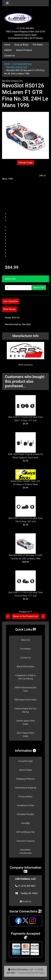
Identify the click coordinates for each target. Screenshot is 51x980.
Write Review (9, 309)
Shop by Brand (21, 45)
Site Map (26, 823)
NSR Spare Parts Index (25, 700)
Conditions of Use (25, 805)
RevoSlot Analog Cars (17, 67)
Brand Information (26, 667)
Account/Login (26, 761)
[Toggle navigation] (7, 3)
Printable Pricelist (26, 814)
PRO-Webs (39, 973)
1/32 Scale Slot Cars (22, 64)
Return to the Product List (25, 616)
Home (7, 45)
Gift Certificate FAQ (26, 832)
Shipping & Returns (26, 779)
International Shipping (26, 788)
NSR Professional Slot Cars (26, 689)
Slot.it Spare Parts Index (26, 734)
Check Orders (26, 770)
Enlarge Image (26, 163)
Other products (25, 365)
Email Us (25, 901)
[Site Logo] (26, 17)
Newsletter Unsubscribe (26, 851)
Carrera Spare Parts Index (26, 722)
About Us (26, 640)
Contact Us (10, 56)
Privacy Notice (25, 797)
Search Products (24, 50)
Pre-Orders (38, 45)
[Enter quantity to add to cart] (18, 288)
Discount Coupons (26, 841)
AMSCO (8, 50)
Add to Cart (39, 288)
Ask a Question (11, 301)
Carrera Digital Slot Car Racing (26, 710)
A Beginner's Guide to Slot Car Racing (26, 677)
